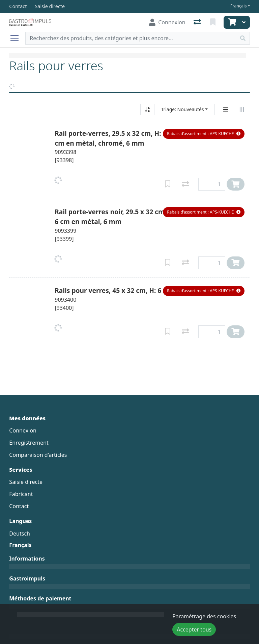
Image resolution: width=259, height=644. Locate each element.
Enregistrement (29, 443)
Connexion (23, 430)
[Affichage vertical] (226, 109)
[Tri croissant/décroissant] (147, 109)
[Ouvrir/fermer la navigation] (17, 38)
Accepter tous (194, 629)
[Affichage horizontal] (242, 109)
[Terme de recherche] (131, 38)
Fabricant (21, 494)
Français (239, 6)
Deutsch (20, 534)
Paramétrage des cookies (204, 616)
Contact (19, 506)
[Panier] (231, 22)
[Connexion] (167, 22)
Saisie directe (26, 482)
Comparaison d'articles (38, 455)
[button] (204, 134)
